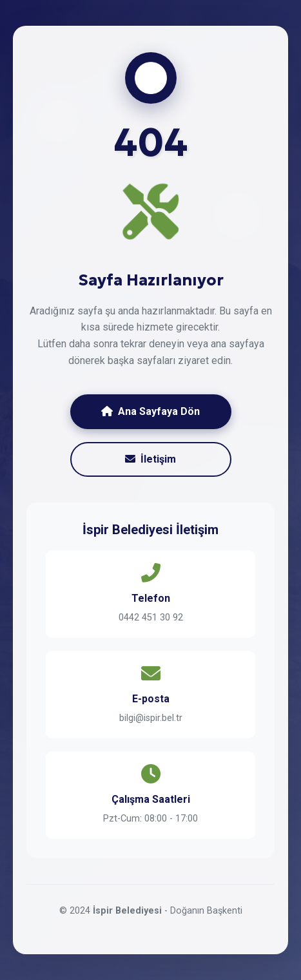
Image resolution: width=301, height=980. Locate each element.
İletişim (150, 459)
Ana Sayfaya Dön (150, 411)
